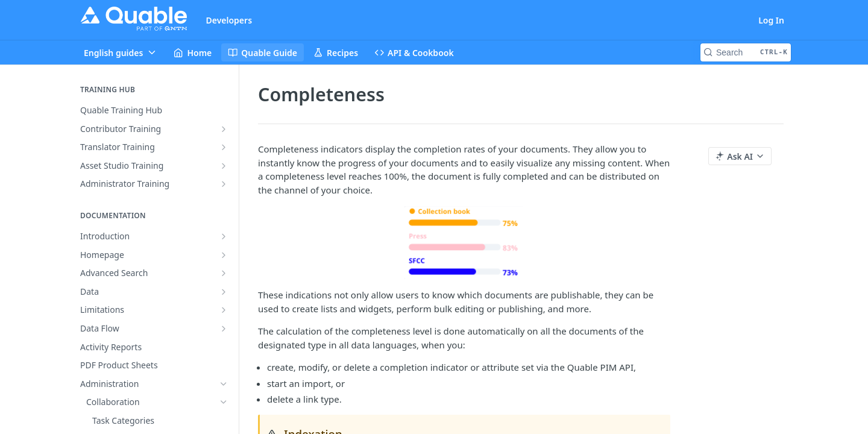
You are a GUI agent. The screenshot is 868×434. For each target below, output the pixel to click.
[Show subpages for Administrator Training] (224, 184)
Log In (771, 20)
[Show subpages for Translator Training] (224, 147)
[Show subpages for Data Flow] (224, 329)
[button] (464, 242)
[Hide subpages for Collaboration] (224, 402)
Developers (229, 20)
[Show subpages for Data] (224, 292)
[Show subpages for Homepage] (224, 255)
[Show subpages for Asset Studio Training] (224, 166)
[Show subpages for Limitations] (224, 310)
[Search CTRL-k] (746, 52)
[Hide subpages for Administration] (224, 384)
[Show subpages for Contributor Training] (224, 129)
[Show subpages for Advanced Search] (224, 273)
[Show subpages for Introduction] (224, 236)
